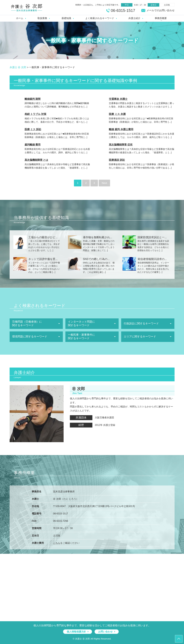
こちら (57, 543)
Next (104, 183)
